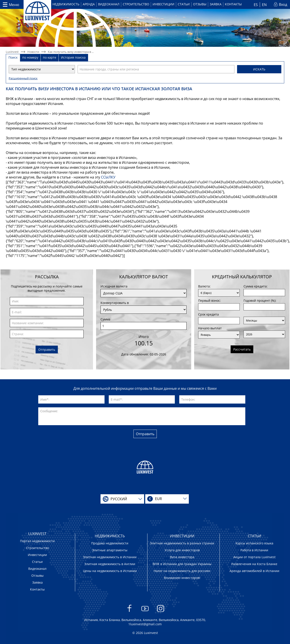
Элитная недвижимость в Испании (110, 557)
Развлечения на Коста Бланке (254, 564)
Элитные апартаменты (110, 550)
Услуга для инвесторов (182, 550)
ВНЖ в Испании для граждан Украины (182, 564)
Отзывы (200, 4)
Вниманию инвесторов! (182, 578)
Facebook (130, 611)
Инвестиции (163, 4)
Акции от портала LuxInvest (254, 557)
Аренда (89, 4)
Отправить (47, 350)
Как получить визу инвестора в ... (71, 52)
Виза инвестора (182, 557)
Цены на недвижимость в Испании (110, 571)
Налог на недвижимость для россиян (182, 571)
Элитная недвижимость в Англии (110, 564)
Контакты (233, 4)
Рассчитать (242, 349)
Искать (259, 69)
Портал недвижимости (37, 541)
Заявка (216, 4)
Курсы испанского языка (254, 543)
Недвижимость (66, 4)
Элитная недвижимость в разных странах (182, 543)
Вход (283, 4)
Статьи (184, 4)
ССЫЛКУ (108, 177)
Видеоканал (109, 4)
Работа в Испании (254, 550)
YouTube (145, 611)
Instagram (161, 611)
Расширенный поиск (23, 78)
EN (264, 5)
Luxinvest (12, 52)
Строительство (136, 4)
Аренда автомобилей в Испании (254, 571)
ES (256, 5)
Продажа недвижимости (110, 543)
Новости (33, 52)
